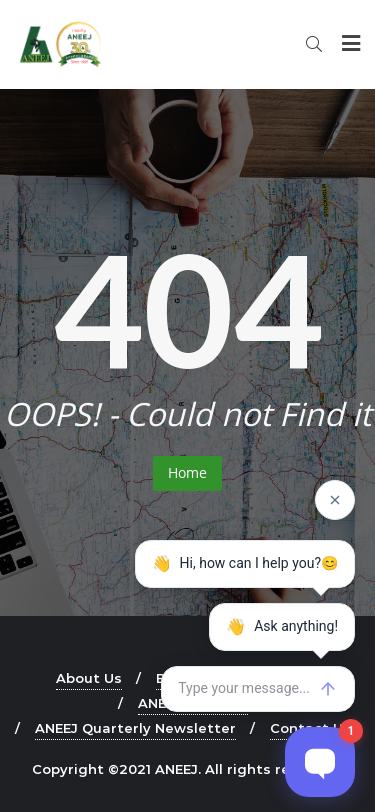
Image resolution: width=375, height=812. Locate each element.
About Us (89, 678)
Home (187, 472)
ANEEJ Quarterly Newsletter (135, 728)
